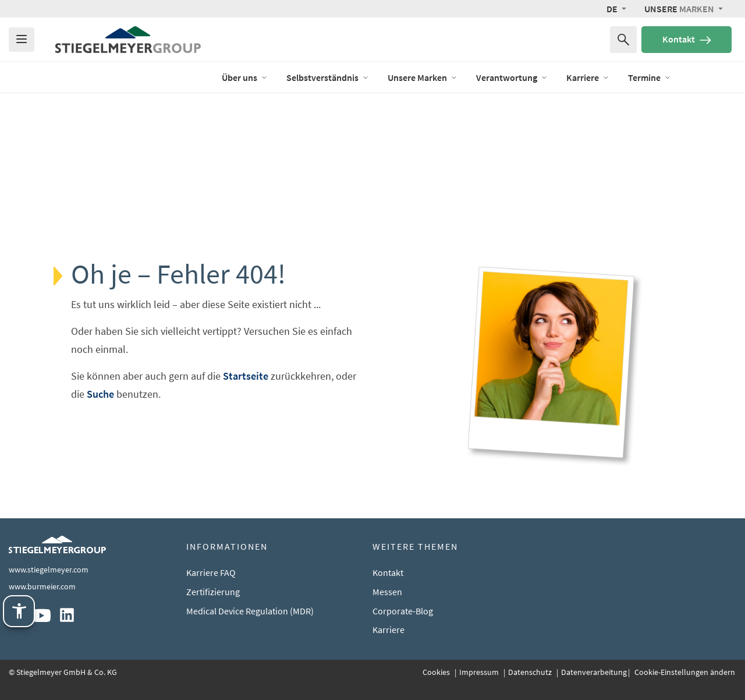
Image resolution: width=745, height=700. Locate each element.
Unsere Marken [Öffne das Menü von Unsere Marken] (423, 77)
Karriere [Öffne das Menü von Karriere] (588, 77)
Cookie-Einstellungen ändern (684, 672)
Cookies (437, 672)
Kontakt (687, 39)
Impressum (480, 672)
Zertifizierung (213, 592)
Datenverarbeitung (594, 672)
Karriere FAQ (211, 572)
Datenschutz (531, 672)
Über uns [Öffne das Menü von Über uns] (245, 77)
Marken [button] (680, 9)
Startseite (246, 376)
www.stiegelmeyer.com (49, 570)
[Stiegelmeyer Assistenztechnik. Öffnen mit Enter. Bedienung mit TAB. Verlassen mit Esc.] (19, 611)
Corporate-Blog (403, 611)
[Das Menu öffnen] (22, 40)
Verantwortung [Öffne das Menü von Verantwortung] (512, 77)
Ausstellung (713, 77)
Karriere (389, 630)
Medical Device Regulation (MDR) (250, 611)
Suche (100, 394)
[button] (616, 9)
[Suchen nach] (623, 40)
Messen (387, 592)
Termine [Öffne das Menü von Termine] (650, 77)
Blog (194, 77)
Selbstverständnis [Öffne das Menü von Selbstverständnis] (328, 77)
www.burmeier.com (42, 586)
